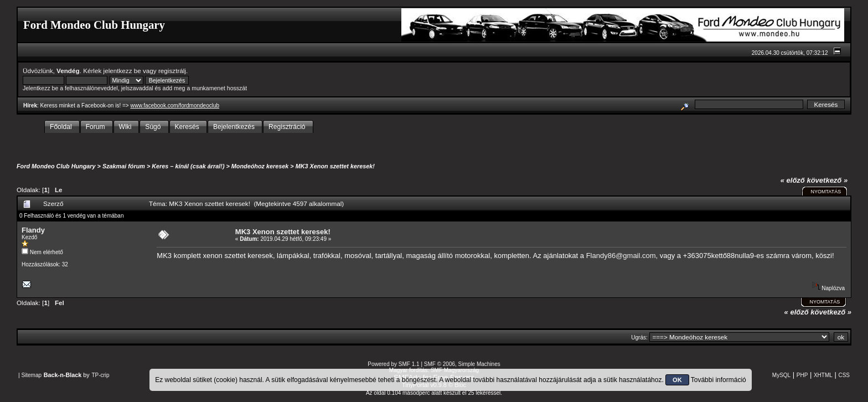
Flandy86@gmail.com (621, 256)
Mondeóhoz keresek (260, 166)
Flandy (33, 230)
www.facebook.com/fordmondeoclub (175, 105)
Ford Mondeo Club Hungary (56, 166)
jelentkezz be (122, 71)
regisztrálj (172, 71)
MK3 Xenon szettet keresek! (335, 166)
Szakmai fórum (124, 166)
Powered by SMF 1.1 (393, 364)
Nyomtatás (826, 192)
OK (677, 380)
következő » (827, 180)
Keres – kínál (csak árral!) (188, 166)
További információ (719, 380)
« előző (793, 180)
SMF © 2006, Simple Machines (462, 364)
